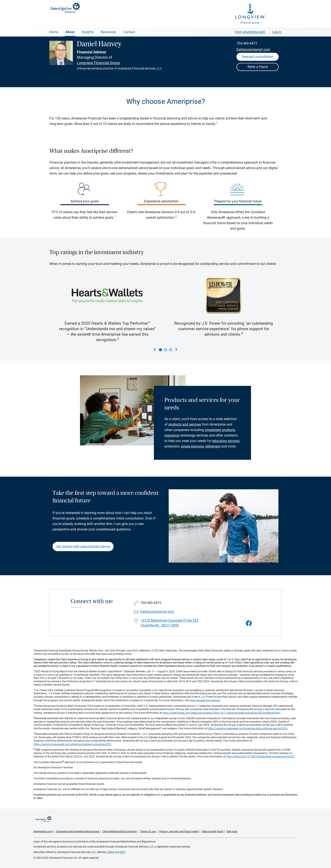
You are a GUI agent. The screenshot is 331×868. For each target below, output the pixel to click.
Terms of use (148, 831)
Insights (88, 32)
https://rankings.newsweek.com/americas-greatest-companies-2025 (72, 744)
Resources (108, 32)
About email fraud (213, 831)
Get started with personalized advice (83, 547)
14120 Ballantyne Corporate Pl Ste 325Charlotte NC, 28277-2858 (169, 623)
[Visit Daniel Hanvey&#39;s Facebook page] (249, 623)
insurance (172, 435)
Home (54, 32)
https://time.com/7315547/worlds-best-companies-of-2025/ (260, 757)
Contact (129, 32)
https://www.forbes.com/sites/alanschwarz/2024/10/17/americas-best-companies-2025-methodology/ (222, 713)
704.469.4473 (247, 43)
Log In (277, 32)
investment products (220, 430)
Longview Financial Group (98, 63)
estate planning (192, 446)
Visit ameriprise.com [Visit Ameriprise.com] (250, 32)
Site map (232, 831)
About (70, 32)
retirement (213, 446)
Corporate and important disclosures (77, 831)
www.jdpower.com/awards (205, 700)
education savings (226, 441)
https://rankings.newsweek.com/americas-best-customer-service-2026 (247, 728)
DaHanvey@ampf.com (253, 50)
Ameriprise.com (43, 831)
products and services (185, 424)
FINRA (111, 852)
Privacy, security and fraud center (179, 831)
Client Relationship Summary (119, 831)
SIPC (123, 852)
